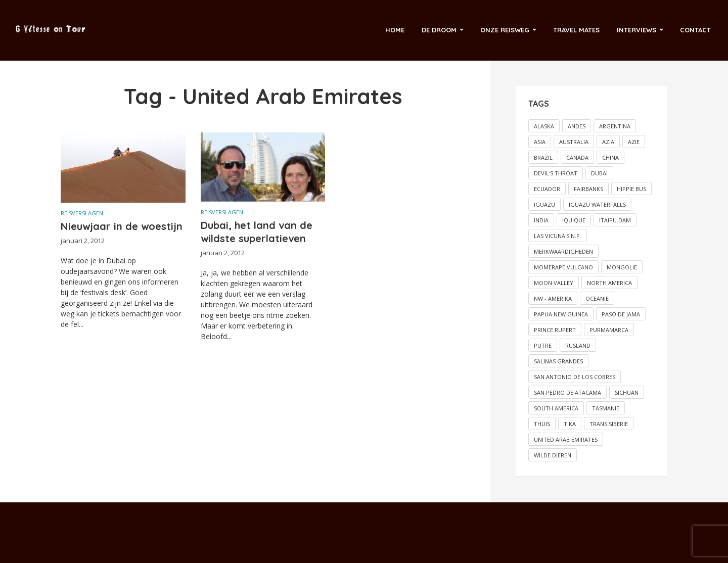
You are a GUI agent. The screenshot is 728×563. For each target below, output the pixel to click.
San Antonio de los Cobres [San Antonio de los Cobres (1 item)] (575, 377)
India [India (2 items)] (541, 220)
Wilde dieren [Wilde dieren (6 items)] (553, 455)
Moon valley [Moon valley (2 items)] (554, 283)
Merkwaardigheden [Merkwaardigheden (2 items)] (563, 251)
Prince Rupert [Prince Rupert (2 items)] (555, 330)
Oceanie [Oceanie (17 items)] (597, 298)
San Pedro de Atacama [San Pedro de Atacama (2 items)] (567, 392)
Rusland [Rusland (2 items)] (578, 345)
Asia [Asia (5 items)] (540, 142)
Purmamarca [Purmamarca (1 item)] (609, 330)
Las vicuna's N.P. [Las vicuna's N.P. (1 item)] (558, 236)
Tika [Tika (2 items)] (570, 424)
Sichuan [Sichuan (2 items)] (627, 392)
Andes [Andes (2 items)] (577, 126)
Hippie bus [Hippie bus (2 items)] (631, 189)
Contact (695, 30)
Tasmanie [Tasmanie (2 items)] (606, 408)
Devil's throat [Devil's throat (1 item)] (556, 173)
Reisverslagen (82, 213)
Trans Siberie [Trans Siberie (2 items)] (609, 424)
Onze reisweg (505, 30)
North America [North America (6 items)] (609, 283)
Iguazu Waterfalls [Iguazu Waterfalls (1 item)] (597, 204)
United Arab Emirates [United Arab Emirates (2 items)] (566, 439)
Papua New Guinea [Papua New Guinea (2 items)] (561, 314)
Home (395, 30)
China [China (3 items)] (610, 157)
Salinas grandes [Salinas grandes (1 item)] (558, 361)
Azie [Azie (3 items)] (634, 142)
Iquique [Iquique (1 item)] (574, 220)
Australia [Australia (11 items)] (574, 142)
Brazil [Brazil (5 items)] (543, 157)
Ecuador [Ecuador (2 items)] (547, 189)
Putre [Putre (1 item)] (543, 345)
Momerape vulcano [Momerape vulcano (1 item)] (563, 267)
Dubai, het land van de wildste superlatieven (257, 232)
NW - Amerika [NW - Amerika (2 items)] (553, 298)
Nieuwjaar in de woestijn (122, 226)
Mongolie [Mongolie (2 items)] (622, 267)
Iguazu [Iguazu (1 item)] (544, 204)
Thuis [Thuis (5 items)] (542, 424)
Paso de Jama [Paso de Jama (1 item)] (621, 314)
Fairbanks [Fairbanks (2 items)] (588, 189)
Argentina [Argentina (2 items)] (615, 126)
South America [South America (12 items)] (556, 408)
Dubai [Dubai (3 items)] (599, 173)
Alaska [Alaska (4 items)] (544, 126)
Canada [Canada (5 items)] (577, 157)
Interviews (636, 30)
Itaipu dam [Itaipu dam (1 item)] (615, 220)
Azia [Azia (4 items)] (608, 142)
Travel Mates (576, 30)
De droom (439, 30)
